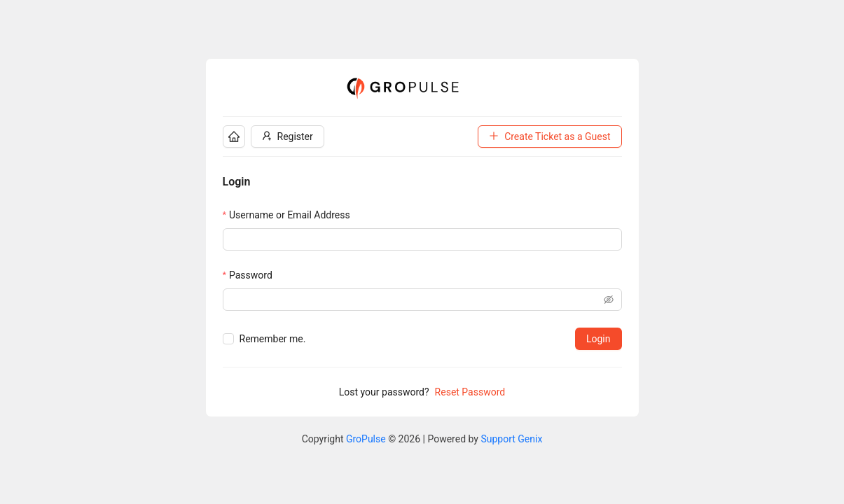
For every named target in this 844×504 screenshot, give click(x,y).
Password (251, 275)
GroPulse (366, 439)
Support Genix (511, 439)
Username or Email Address (290, 215)
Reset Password (470, 392)
